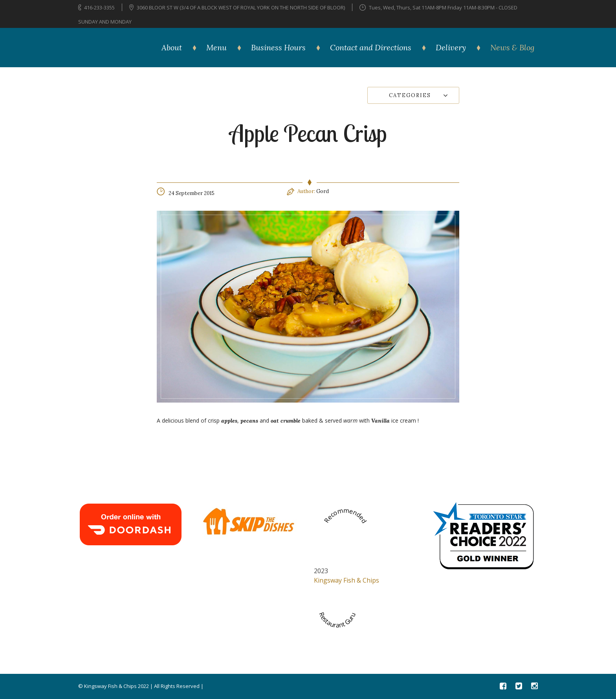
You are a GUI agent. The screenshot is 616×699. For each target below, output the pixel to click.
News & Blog (512, 47)
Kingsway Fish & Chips (346, 580)
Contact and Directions (371, 47)
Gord (323, 191)
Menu (216, 47)
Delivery (451, 47)
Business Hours (278, 47)
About (172, 47)
